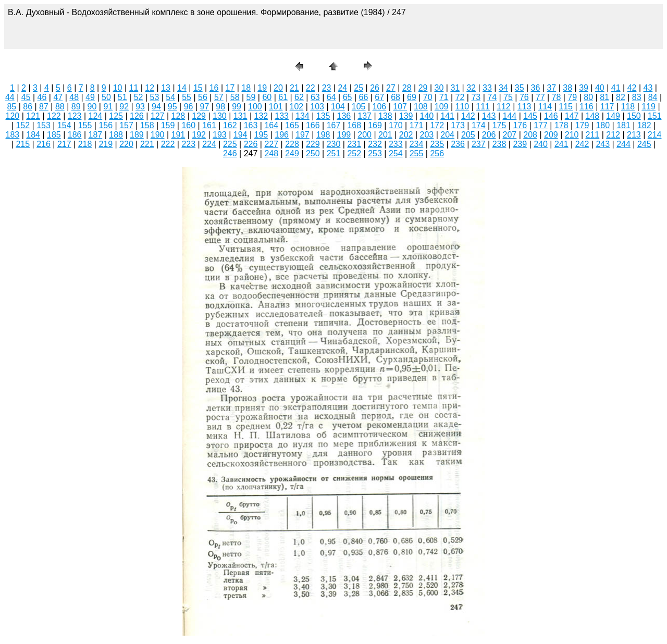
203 (427, 135)
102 (297, 107)
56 (203, 97)
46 (42, 97)
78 (557, 97)
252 (354, 153)
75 (508, 97)
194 (240, 135)
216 (44, 144)
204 (447, 135)
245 (644, 144)
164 (271, 125)
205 (468, 135)
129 (199, 116)
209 (551, 135)
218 (85, 144)
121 (33, 116)
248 (271, 153)
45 (26, 97)
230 (334, 144)
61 (283, 97)
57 (219, 97)
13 (166, 88)
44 (10, 97)
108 (421, 107)
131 (240, 116)
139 (406, 116)
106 (380, 107)
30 (439, 88)
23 (327, 88)
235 (437, 144)
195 (261, 135)
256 (437, 153)
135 (323, 116)
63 (315, 97)
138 (385, 116)
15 (198, 88)
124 (96, 116)
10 (118, 88)
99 (237, 107)
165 (292, 125)
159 (168, 125)
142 (468, 116)
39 (584, 88)
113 (524, 107)
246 (230, 153)
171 (417, 125)
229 (313, 144)
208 (530, 135)
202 (406, 135)
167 (334, 125)
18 (246, 88)
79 (572, 97)
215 (23, 144)
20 (278, 88)
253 (375, 153)
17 (230, 88)
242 (582, 144)
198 (323, 135)
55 (187, 97)
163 (251, 125)
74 (492, 97)
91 (108, 107)
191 (178, 135)
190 (158, 135)
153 (44, 125)
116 (586, 107)
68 (396, 97)
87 (44, 107)
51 (122, 97)
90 (92, 107)
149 (613, 116)
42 (632, 88)
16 (214, 88)
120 (13, 116)
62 (299, 97)
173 (458, 125)
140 (427, 116)
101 (276, 107)
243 (603, 144)
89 (76, 107)
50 (106, 97)
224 (209, 144)
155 (85, 125)
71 (444, 97)
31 (455, 88)
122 (54, 116)
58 (235, 97)
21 (294, 88)
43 (648, 88)
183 (13, 135)
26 (375, 88)
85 (11, 107)
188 (116, 135)
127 (158, 116)
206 (489, 135)
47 (58, 97)
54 (170, 97)
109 (442, 107)
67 (379, 97)
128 (178, 116)
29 (423, 88)
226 (251, 144)
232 (375, 144)
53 (155, 97)
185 (54, 135)
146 (551, 116)
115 (566, 107)
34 (503, 88)
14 (182, 88)
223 (188, 144)
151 (655, 116)
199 (344, 135)
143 (489, 116)
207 (510, 135)
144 (510, 116)
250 (313, 153)
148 (593, 116)
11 (134, 88)
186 (75, 135)
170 (396, 125)
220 (126, 144)
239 (520, 144)
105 (359, 107)
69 (412, 97)
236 (458, 144)
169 (375, 125)
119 (649, 107)
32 (471, 88)
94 (156, 107)
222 (168, 144)
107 (400, 107)
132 (261, 116)
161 (209, 125)
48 (74, 97)
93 (140, 107)
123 (75, 116)
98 (220, 107)
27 (391, 88)
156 (106, 125)
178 (561, 125)
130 (220, 116)
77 (540, 97)
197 (302, 135)
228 (292, 144)
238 (499, 144)
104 (338, 107)
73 (476, 97)
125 (116, 116)
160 (188, 125)
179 (582, 125)
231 (354, 144)
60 (267, 97)
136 (344, 116)
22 (311, 88)
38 (567, 88)
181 (623, 125)
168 (354, 125)
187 (96, 135)
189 (137, 135)
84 (653, 97)
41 (616, 88)
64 (331, 97)
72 (460, 97)
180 (603, 125)
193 (220, 135)
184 (33, 135)
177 (541, 125)
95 (172, 107)
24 (342, 88)
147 (572, 116)
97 (205, 107)
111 (483, 107)
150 (634, 116)
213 (634, 135)
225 (230, 144)
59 (251, 97)
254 (396, 153)
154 (64, 125)
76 (524, 97)
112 (504, 107)
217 (64, 144)
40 (600, 88)
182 (644, 125)
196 (282, 135)
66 (363, 97)
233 (396, 144)
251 (334, 153)
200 (365, 135)
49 (90, 97)
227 (271, 144)
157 (126, 125)
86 (28, 107)
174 (479, 125)
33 (487, 88)
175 (499, 125)
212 (613, 135)
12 (150, 88)
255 (417, 153)
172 (437, 125)
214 (655, 135)
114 (545, 107)
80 (588, 97)
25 (359, 88)
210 (572, 135)
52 (139, 97)
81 (604, 97)
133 (282, 116)
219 (106, 144)
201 (385, 135)
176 (520, 125)
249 (292, 153)
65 (348, 97)
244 (623, 144)
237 (479, 144)
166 (313, 125)
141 (447, 116)
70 (428, 97)
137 (365, 116)
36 (536, 88)
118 (628, 107)
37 (551, 88)
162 (230, 125)
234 (417, 144)
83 (637, 97)
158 (147, 125)
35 (520, 88)
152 (23, 125)
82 (621, 97)
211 (593, 135)
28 (407, 88)
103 (317, 107)
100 (255, 107)
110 (462, 107)
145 (530, 116)
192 (199, 135)
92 (124, 107)
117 (607, 107)
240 (541, 144)
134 (302, 116)
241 (561, 144)
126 (137, 116)
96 (189, 107)
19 (262, 88)
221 (147, 144)
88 (60, 107)
